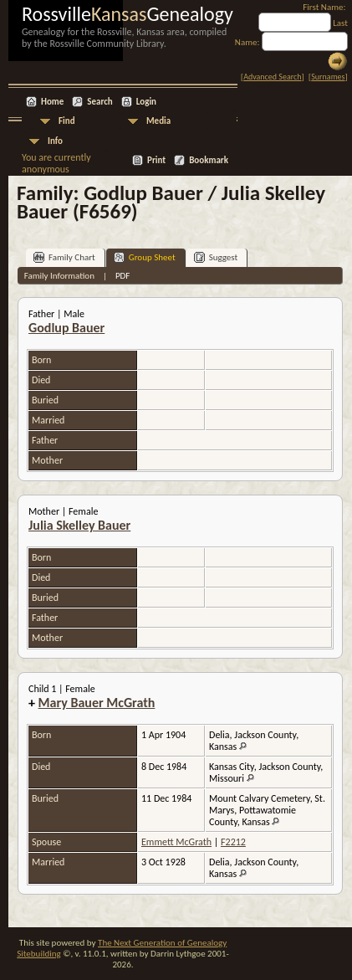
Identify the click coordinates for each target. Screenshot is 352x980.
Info (55, 141)
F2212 (233, 842)
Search (99, 102)
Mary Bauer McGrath (97, 703)
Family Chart (64, 257)
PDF (123, 276)
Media (158, 121)
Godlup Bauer (66, 328)
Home (52, 102)
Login (146, 102)
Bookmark (209, 160)
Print (156, 160)
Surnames (328, 77)
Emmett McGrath (176, 842)
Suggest (216, 257)
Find (67, 121)
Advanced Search (272, 77)
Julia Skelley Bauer (79, 525)
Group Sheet (145, 257)
